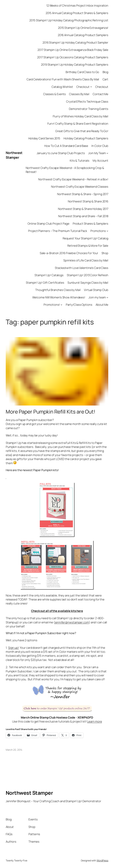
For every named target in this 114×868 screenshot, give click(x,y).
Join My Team (97, 153)
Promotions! (52, 305)
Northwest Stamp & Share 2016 (88, 201)
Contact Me (100, 94)
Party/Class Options (79, 305)
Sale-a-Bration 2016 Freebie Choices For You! (69, 253)
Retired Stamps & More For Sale (88, 246)
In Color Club (100, 146)
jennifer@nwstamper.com (72, 622)
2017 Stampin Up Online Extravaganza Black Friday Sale (73, 50)
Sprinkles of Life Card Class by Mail (86, 260)
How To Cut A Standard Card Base (66, 146)
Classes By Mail (79, 94)
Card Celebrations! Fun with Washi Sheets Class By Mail (63, 79)
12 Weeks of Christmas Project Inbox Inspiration (77, 5)
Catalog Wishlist (62, 87)
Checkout (83, 87)
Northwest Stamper (14, 155)
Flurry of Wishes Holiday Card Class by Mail (81, 116)
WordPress (102, 860)
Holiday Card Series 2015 (44, 138)
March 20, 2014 (14, 750)
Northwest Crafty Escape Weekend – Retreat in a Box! (73, 179)
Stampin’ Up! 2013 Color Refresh (88, 275)
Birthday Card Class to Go (82, 72)
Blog (105, 72)
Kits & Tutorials (80, 160)
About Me (102, 305)
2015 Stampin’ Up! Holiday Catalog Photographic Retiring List (69, 20)
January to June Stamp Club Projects (61, 153)
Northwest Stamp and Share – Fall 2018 (83, 216)
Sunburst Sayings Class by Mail (88, 283)
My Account (100, 160)
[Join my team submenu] (107, 297)
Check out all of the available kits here (57, 611)
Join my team (97, 297)
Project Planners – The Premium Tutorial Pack (58, 231)
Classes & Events (54, 94)
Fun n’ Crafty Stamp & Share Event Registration (78, 124)
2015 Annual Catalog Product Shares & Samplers (77, 13)
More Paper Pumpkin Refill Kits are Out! (50, 412)
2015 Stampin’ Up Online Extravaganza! (83, 28)
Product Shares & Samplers (91, 224)
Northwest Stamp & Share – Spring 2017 (83, 194)
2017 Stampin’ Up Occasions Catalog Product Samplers (73, 57)
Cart (105, 79)
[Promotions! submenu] (61, 305)
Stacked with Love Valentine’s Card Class (82, 268)
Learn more (94, 721)
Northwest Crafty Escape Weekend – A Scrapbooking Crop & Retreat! (65, 170)
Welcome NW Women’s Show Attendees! (59, 297)
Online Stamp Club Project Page (48, 224)
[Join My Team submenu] (107, 153)
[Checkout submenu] (91, 87)
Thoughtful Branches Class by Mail (58, 290)
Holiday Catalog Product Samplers (86, 138)
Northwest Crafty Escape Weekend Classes (80, 187)
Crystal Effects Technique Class (87, 101)
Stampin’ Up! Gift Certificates (45, 283)
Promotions (98, 231)
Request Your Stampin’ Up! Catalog (85, 238)
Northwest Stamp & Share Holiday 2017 (83, 209)
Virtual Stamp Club (96, 290)
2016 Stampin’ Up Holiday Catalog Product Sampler (75, 42)
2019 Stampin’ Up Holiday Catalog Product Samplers (75, 64)
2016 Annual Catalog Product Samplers (83, 35)
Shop (105, 253)
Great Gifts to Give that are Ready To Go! (82, 131)
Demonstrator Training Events (89, 109)
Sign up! (13, 648)
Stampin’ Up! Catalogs (49, 275)
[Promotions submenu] (107, 231)
